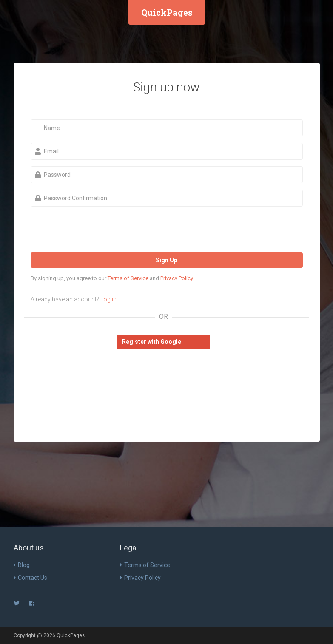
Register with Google (152, 342)
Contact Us (30, 578)
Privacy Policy (176, 278)
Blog (22, 565)
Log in (108, 299)
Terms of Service (128, 278)
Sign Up (166, 260)
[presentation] (95, 230)
